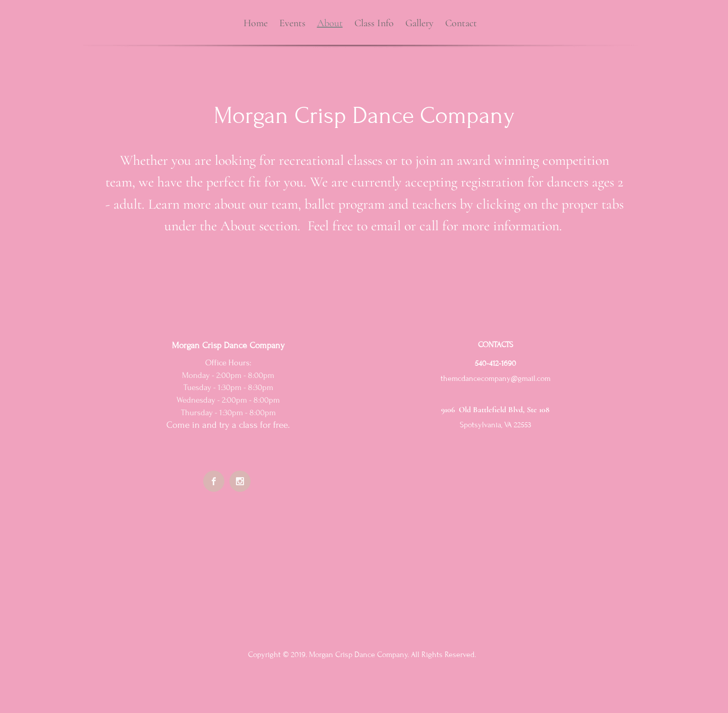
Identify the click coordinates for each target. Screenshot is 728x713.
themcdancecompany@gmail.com (496, 378)
